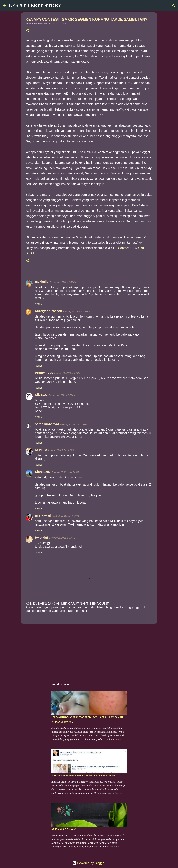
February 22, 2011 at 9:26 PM (68, 373)
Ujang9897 (43, 472)
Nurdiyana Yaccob (48, 311)
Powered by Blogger (89, 863)
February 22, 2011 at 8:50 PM (63, 282)
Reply (38, 304)
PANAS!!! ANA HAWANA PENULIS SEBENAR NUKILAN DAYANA (83, 775)
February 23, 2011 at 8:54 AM (65, 472)
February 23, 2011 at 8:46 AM (62, 450)
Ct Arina (41, 450)
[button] (27, 30)
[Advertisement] (89, 651)
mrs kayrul (43, 515)
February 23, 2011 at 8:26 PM (63, 538)
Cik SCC (41, 395)
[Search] (66, 6)
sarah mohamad (47, 424)
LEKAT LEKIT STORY (35, 6)
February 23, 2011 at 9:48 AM (65, 516)
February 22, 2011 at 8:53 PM (77, 311)
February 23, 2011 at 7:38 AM (73, 424)
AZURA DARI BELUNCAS (64, 829)
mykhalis (42, 282)
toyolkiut (41, 537)
